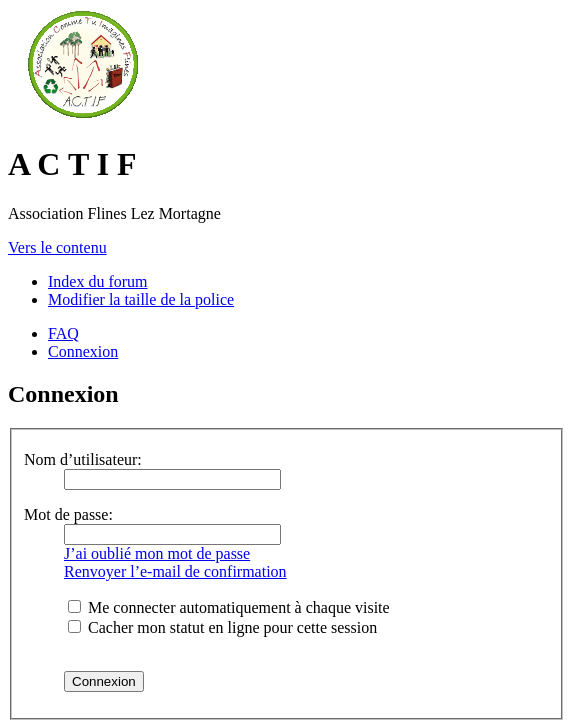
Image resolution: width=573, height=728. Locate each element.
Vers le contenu (57, 247)
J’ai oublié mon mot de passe (157, 553)
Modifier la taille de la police (141, 299)
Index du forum (98, 281)
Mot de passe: (68, 514)
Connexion (83, 351)
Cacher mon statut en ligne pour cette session (222, 627)
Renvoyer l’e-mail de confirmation (175, 571)
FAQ (63, 333)
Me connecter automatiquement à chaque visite (229, 607)
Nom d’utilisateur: (83, 459)
